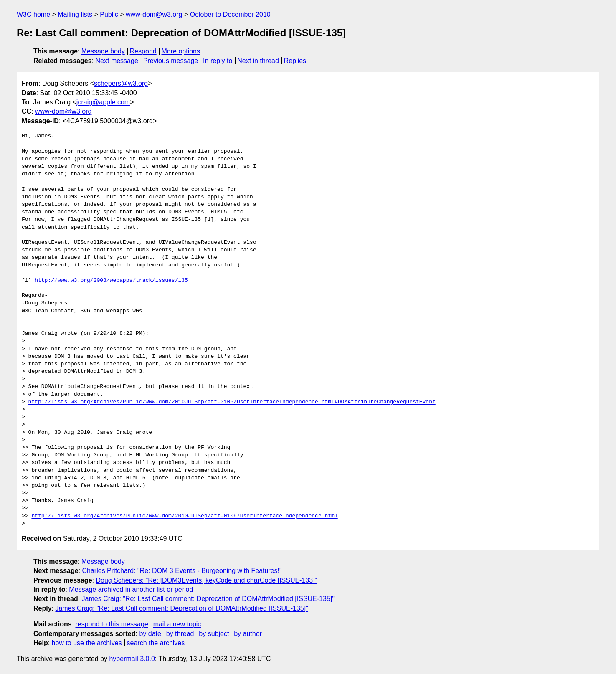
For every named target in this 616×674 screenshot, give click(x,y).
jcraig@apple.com (103, 102)
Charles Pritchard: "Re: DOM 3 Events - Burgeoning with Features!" (182, 571)
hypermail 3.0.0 (132, 659)
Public (109, 14)
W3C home (33, 14)
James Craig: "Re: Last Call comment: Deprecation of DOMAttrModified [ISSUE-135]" (208, 599)
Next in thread (258, 61)
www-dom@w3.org (154, 14)
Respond (143, 51)
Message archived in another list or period (131, 589)
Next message (117, 61)
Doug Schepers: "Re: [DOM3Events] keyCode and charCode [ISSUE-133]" (206, 580)
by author (248, 634)
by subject (214, 634)
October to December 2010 (230, 14)
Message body (103, 51)
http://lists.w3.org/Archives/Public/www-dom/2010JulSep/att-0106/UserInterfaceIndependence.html (184, 516)
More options (181, 51)
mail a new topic (177, 624)
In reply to (218, 61)
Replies (295, 61)
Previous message (171, 61)
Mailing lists (75, 14)
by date (150, 634)
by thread (180, 634)
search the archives (156, 643)
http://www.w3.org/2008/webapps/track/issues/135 (111, 281)
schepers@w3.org (121, 83)
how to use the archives (87, 643)
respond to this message (112, 624)
